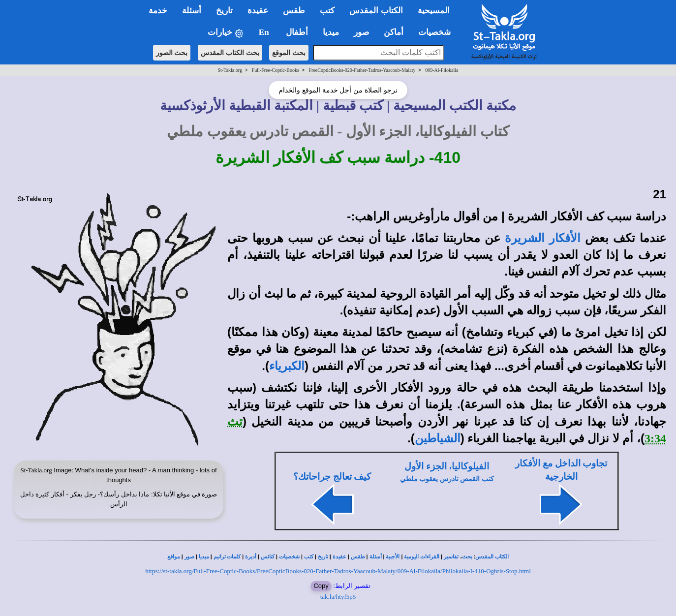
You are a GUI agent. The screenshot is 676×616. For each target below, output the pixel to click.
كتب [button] (327, 11)
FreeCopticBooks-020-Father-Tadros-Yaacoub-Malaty (362, 70)
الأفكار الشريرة (542, 238)
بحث (467, 557)
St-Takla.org (230, 70)
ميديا (204, 557)
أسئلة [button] (192, 11)
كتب (309, 557)
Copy (321, 586)
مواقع (174, 557)
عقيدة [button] (258, 11)
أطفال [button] (297, 32)
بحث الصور (172, 53)
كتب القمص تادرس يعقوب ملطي (447, 479)
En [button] (265, 32)
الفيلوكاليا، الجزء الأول (447, 466)
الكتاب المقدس (492, 557)
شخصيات (289, 557)
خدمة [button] (158, 11)
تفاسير (451, 557)
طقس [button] (294, 11)
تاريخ (323, 557)
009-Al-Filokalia (442, 70)
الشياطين (438, 438)
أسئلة (376, 557)
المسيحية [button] (434, 11)
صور (189, 557)
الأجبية (393, 557)
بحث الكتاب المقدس (230, 53)
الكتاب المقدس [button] (376, 11)
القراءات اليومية (422, 557)
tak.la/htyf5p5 (338, 597)
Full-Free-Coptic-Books (276, 70)
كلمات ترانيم (227, 557)
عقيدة (339, 557)
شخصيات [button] (438, 32)
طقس (358, 557)
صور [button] (361, 32)
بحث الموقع (289, 53)
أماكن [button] (394, 32)
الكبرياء (287, 366)
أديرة (251, 557)
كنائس (268, 557)
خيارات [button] (226, 33)
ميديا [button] (331, 32)
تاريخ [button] (224, 11)
